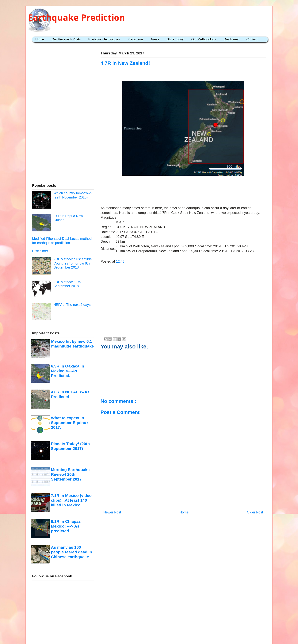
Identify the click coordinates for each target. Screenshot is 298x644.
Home (40, 39)
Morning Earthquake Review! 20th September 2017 (70, 474)
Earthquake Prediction (76, 18)
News (155, 39)
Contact (252, 39)
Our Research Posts (66, 39)
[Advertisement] (183, 189)
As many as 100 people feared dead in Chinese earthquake (71, 552)
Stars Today (175, 39)
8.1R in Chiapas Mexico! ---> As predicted (66, 526)
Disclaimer (231, 39)
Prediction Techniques (104, 39)
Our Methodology (204, 39)
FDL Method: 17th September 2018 (67, 284)
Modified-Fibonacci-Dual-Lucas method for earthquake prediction (62, 241)
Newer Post (112, 512)
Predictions (135, 39)
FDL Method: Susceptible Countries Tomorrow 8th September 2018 (73, 263)
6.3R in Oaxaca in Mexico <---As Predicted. (67, 371)
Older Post (255, 512)
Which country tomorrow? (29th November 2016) (73, 195)
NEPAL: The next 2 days (72, 305)
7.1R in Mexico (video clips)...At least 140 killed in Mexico (71, 500)
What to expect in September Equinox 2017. (70, 423)
